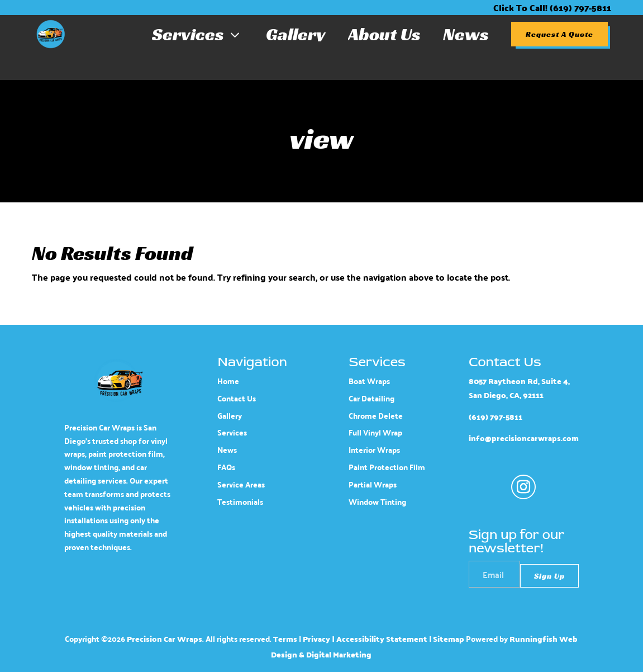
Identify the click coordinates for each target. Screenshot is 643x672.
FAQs (226, 467)
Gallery (296, 34)
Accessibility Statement (382, 639)
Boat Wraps (369, 381)
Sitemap (449, 639)
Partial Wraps (373, 484)
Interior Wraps (374, 450)
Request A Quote (559, 34)
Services (198, 34)
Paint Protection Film (387, 467)
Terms (285, 639)
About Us (384, 34)
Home (228, 381)
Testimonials (240, 502)
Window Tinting (377, 502)
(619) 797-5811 (496, 417)
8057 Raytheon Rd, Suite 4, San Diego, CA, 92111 (519, 388)
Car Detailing (371, 398)
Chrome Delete (376, 416)
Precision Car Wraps (165, 639)
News (466, 34)
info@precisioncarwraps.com (524, 438)
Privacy (316, 639)
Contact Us (237, 398)
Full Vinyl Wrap (375, 432)
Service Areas (241, 484)
